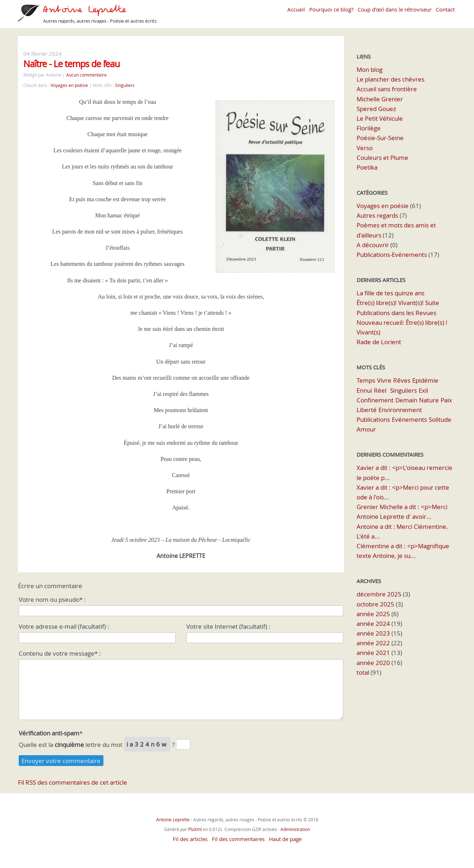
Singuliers (125, 85)
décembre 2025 (379, 594)
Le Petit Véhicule (380, 118)
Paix (446, 400)
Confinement (375, 400)
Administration (295, 829)
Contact (445, 9)
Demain (406, 400)
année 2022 (373, 643)
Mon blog (370, 70)
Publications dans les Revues (396, 313)
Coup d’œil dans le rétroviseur (395, 9)
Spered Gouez (376, 109)
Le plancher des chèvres (391, 79)
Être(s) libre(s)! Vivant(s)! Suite (398, 303)
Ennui (364, 390)
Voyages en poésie (69, 85)
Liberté (367, 410)
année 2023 (373, 633)
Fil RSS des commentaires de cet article (73, 782)
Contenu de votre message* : (60, 653)
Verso (365, 148)
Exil (423, 390)
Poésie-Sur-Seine (380, 138)
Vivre (384, 380)
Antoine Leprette (173, 819)
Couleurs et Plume (382, 158)
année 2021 (373, 653)
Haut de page (285, 839)
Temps (366, 380)
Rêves (402, 380)
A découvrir (373, 245)
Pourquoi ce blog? (331, 9)
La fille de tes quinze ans (391, 293)
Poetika (367, 167)
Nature (429, 400)
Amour (366, 429)
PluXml (195, 829)
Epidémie (425, 380)
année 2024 (373, 624)
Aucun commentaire (86, 75)
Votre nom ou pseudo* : (52, 599)
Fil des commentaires (238, 839)
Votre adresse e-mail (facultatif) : (64, 626)
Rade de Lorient (379, 342)
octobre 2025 (375, 604)
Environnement (400, 410)
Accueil (296, 9)
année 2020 (373, 663)
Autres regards (377, 215)
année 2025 (373, 614)
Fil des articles (190, 839)
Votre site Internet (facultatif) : (228, 626)
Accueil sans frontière (387, 89)
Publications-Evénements (392, 255)
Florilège (369, 128)
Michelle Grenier (380, 99)
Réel (380, 390)
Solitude (440, 419)
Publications (373, 419)
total (364, 672)
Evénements (409, 419)
